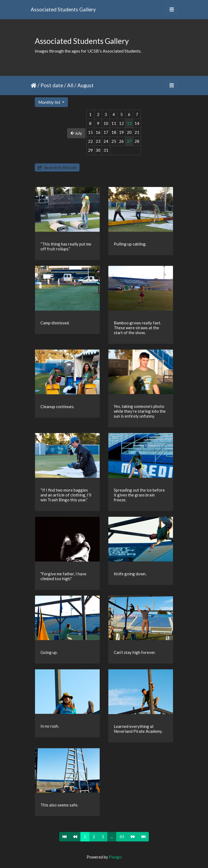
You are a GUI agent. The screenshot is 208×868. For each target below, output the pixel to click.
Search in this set (57, 167)
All (70, 85)
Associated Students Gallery (63, 9)
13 (129, 123)
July (76, 133)
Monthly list (50, 102)
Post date (52, 85)
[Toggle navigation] (172, 10)
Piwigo (115, 857)
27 (129, 141)
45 (122, 837)
